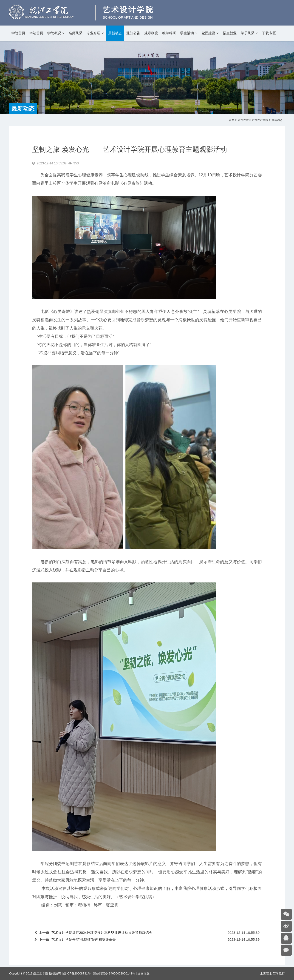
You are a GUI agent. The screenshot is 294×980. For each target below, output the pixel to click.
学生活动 (187, 33)
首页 (232, 120)
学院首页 (18, 33)
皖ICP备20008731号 (77, 973)
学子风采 (248, 33)
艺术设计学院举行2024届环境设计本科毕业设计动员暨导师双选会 (102, 933)
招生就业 (230, 33)
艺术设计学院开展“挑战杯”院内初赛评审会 (84, 939)
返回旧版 (144, 973)
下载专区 (269, 33)
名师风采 (76, 33)
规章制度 (151, 33)
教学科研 (169, 33)
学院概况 (54, 33)
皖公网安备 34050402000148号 (114, 973)
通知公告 (133, 33)
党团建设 (208, 33)
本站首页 (36, 33)
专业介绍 (93, 33)
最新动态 (115, 33)
